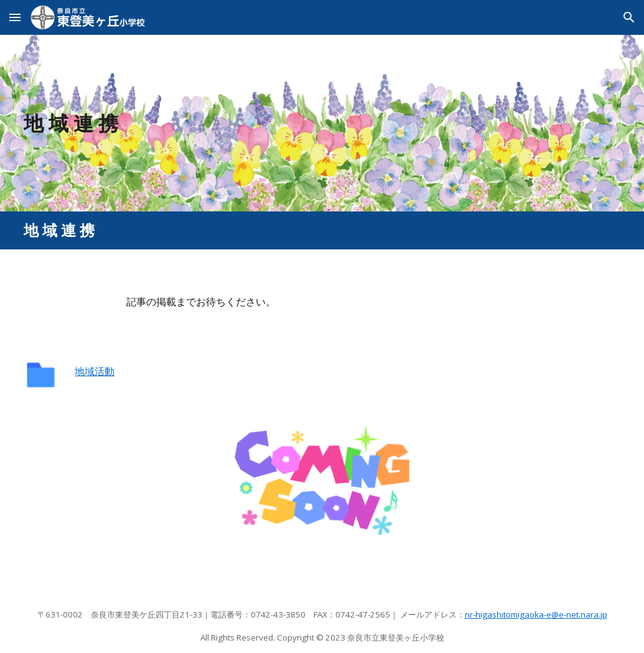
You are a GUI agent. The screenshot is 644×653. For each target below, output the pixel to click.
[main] (322, 123)
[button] (15, 17)
